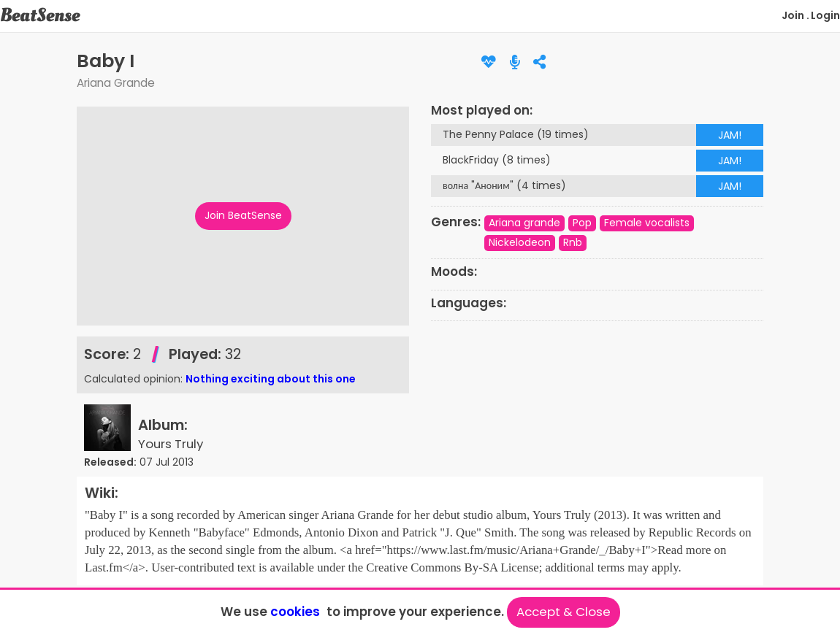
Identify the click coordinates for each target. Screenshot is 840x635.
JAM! (730, 135)
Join (793, 15)
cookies (295, 612)
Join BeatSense (243, 215)
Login (825, 15)
